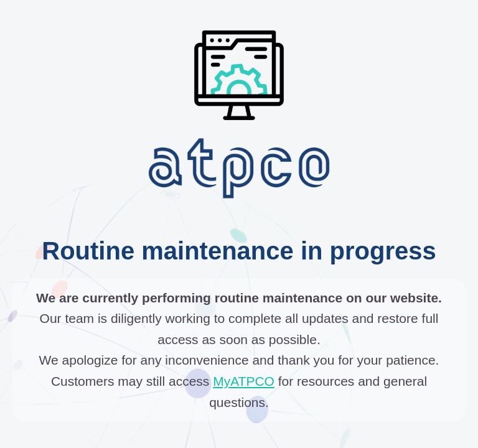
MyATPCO (244, 381)
